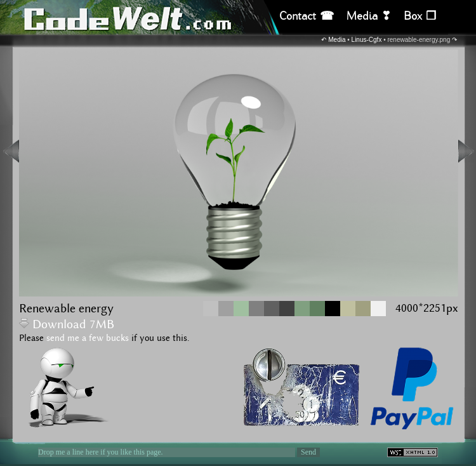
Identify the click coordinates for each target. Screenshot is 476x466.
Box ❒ (420, 16)
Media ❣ (369, 16)
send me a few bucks (88, 338)
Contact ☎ (307, 16)
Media (337, 40)
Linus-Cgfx (367, 40)
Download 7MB (67, 325)
